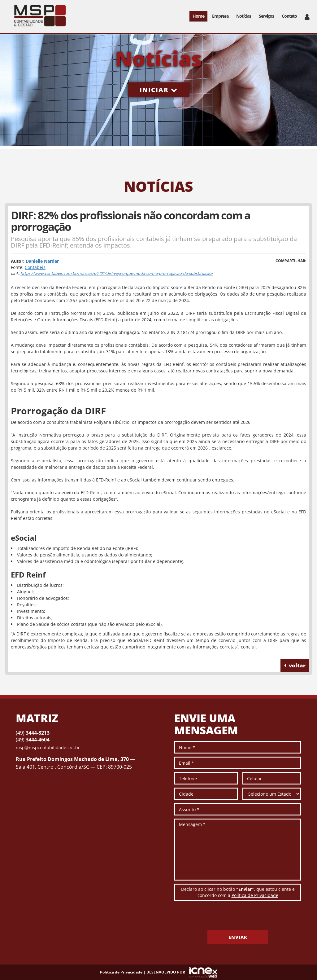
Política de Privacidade (255, 895)
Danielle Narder (42, 261)
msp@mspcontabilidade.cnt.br (48, 747)
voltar (295, 665)
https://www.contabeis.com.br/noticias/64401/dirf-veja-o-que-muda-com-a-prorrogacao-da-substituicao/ (117, 273)
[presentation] (221, 918)
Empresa (220, 16)
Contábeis (35, 267)
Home (198, 16)
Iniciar (159, 90)
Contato (289, 16)
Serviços (266, 16)
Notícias (244, 16)
